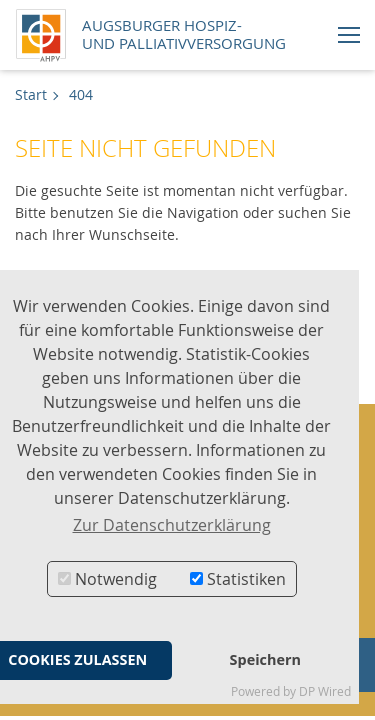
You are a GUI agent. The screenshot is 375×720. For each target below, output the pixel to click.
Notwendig (107, 579)
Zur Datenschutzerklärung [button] (172, 525)
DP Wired (325, 691)
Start (31, 94)
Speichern (265, 659)
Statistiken (238, 579)
